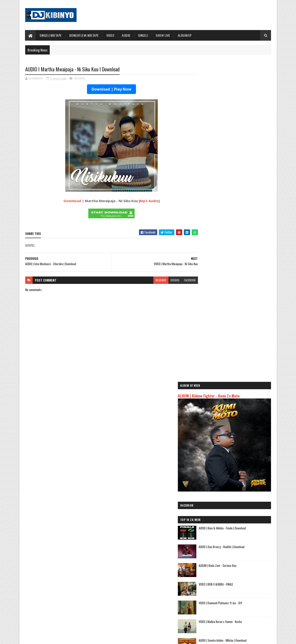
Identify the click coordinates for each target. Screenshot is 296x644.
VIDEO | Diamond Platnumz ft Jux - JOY (240, 280)
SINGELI (143, 35)
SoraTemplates (47, 638)
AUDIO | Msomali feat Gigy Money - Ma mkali (229, 541)
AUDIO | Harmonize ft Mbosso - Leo (223, 536)
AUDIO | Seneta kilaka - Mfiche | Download (242, 318)
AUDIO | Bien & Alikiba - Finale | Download (242, 206)
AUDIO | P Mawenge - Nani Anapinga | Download (156, 614)
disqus (166, 280)
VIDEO (110, 35)
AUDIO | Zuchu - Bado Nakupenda (221, 546)
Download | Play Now (107, 89)
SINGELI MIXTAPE (51, 35)
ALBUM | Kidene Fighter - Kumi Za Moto (228, 93)
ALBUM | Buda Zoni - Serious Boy (237, 243)
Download (68, 201)
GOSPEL (80, 79)
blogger (152, 280)
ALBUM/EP (185, 35)
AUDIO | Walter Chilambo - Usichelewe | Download (158, 595)
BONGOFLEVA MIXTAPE (84, 35)
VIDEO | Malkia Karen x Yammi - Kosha (240, 299)
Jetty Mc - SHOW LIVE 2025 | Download (152, 576)
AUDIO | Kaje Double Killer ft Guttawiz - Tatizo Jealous (230, 528)
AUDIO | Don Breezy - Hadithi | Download (241, 224)
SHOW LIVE (163, 35)
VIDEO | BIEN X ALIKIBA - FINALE (235, 262)
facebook (181, 280)
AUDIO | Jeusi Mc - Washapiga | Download (226, 515)
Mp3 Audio (145, 201)
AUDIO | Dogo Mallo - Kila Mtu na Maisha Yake (230, 521)
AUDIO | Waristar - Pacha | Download (239, 374)
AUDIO (126, 35)
